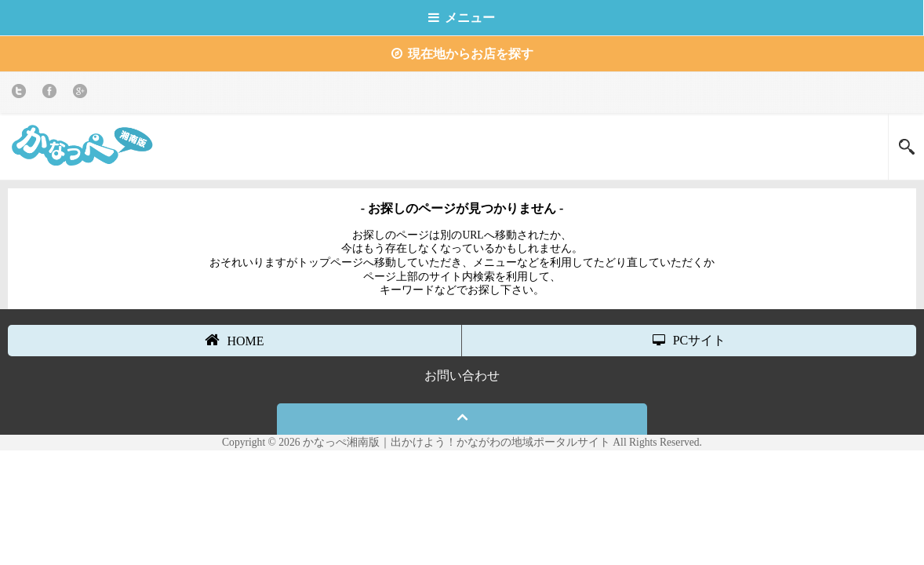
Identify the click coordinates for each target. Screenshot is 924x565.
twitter (22, 94)
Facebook (52, 94)
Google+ (83, 94)
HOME (234, 340)
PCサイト (689, 340)
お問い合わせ (462, 375)
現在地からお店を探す (462, 54)
